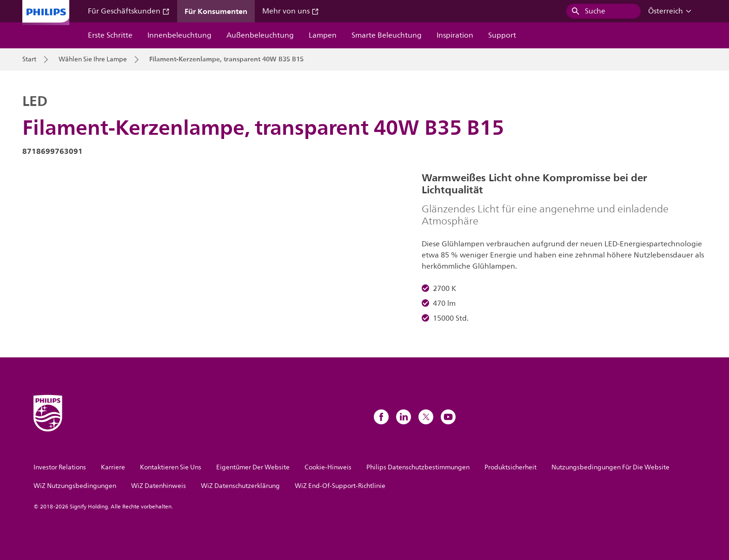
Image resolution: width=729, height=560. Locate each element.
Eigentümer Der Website (253, 467)
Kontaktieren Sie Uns (171, 467)
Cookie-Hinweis (328, 467)
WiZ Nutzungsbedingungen (75, 486)
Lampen (323, 35)
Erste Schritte (110, 35)
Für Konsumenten (216, 11)
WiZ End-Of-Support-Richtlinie (340, 486)
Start (29, 59)
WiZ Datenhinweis (159, 486)
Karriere (113, 467)
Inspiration (455, 35)
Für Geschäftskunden (129, 11)
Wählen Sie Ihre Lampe (93, 59)
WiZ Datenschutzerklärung (240, 486)
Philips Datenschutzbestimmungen (418, 467)
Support (502, 35)
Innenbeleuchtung (179, 35)
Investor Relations (60, 467)
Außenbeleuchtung (260, 35)
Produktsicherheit (510, 467)
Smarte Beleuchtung (387, 35)
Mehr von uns (291, 11)
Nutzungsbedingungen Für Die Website (610, 467)
